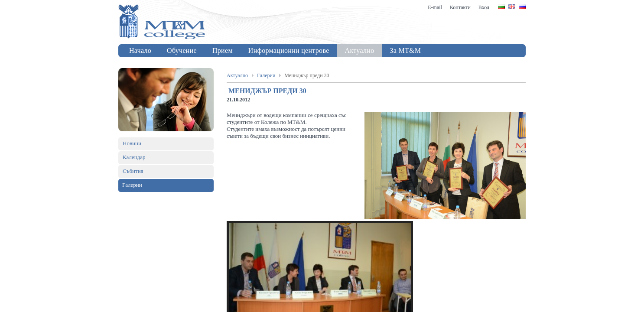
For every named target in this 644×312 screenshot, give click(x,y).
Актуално (237, 75)
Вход (484, 7)
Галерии (266, 75)
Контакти (460, 7)
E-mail (435, 7)
